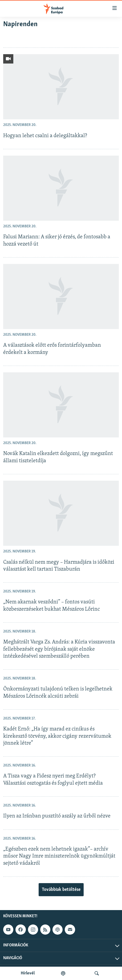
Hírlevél (28, 973)
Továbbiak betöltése (61, 890)
